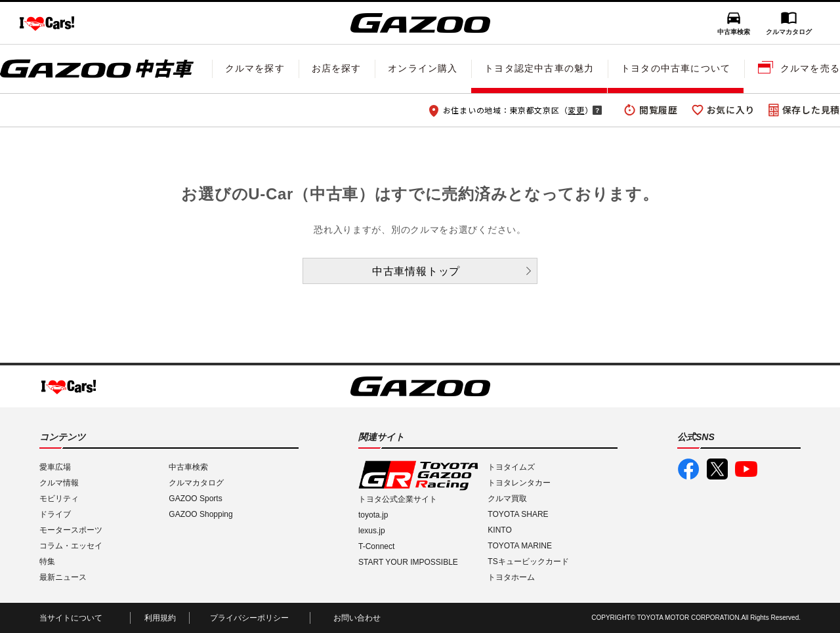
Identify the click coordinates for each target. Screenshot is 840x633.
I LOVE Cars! (47, 24)
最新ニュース (63, 577)
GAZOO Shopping (200, 514)
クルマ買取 (507, 499)
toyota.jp (373, 515)
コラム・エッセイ (71, 546)
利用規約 (160, 618)
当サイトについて (71, 618)
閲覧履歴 (659, 110)
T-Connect (376, 546)
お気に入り (731, 110)
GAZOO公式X (717, 469)
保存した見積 (811, 110)
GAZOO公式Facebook (688, 469)
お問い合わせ (357, 618)
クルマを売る (810, 68)
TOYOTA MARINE (520, 546)
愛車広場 (55, 467)
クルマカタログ (789, 32)
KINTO (499, 530)
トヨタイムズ (511, 467)
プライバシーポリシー (249, 618)
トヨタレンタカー (519, 483)
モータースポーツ (71, 530)
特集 (47, 562)
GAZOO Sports (195, 499)
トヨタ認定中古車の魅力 (539, 68)
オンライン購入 (423, 68)
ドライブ (55, 514)
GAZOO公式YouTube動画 (746, 469)
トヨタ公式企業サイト (398, 499)
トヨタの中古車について (676, 68)
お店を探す (337, 68)
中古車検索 (734, 32)
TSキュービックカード (528, 562)
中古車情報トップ (416, 271)
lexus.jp (372, 531)
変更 (576, 110)
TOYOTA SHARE (518, 514)
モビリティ (59, 499)
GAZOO (420, 23)
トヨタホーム (511, 577)
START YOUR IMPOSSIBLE (408, 562)
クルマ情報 (59, 483)
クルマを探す (255, 68)
